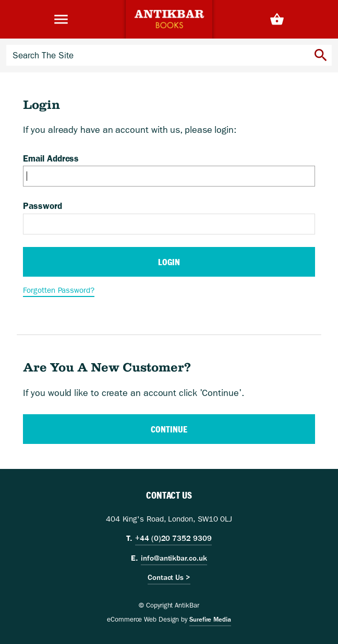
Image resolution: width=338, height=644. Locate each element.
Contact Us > (169, 577)
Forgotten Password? (58, 290)
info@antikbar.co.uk (174, 558)
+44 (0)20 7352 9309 (173, 538)
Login (169, 262)
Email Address (51, 158)
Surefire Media (210, 620)
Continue (169, 429)
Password (42, 206)
